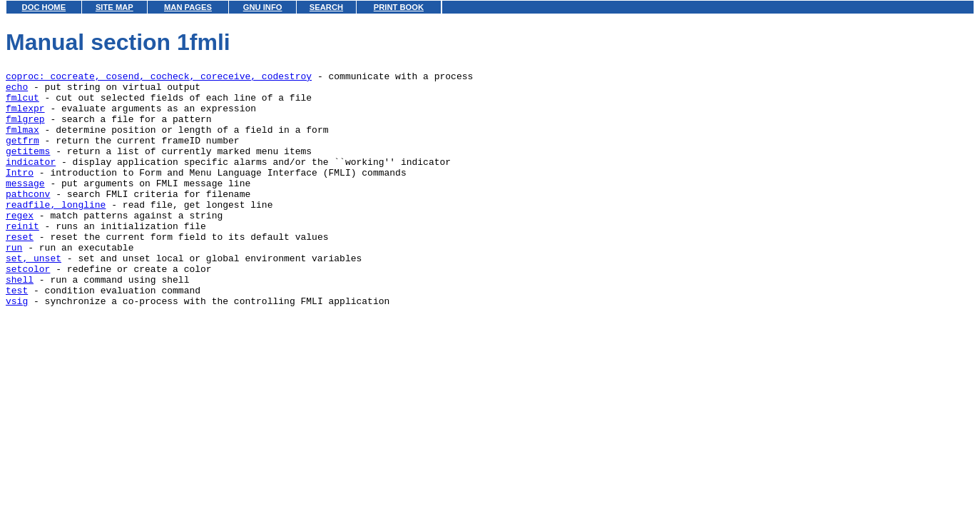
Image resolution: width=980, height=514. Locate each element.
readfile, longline (56, 232)
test (17, 335)
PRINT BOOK (399, 7)
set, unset (34, 296)
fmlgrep (25, 129)
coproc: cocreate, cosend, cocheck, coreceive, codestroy (159, 78)
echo (17, 91)
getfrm (22, 155)
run (14, 283)
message (25, 206)
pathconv (28, 219)
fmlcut (22, 104)
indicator (31, 181)
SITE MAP (114, 7)
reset (20, 271)
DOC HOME (44, 7)
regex (20, 245)
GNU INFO (263, 7)
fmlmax (22, 142)
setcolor (28, 309)
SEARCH (326, 7)
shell (20, 322)
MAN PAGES (188, 7)
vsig (17, 348)
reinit (22, 258)
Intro (20, 193)
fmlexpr (25, 116)
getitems (28, 168)
